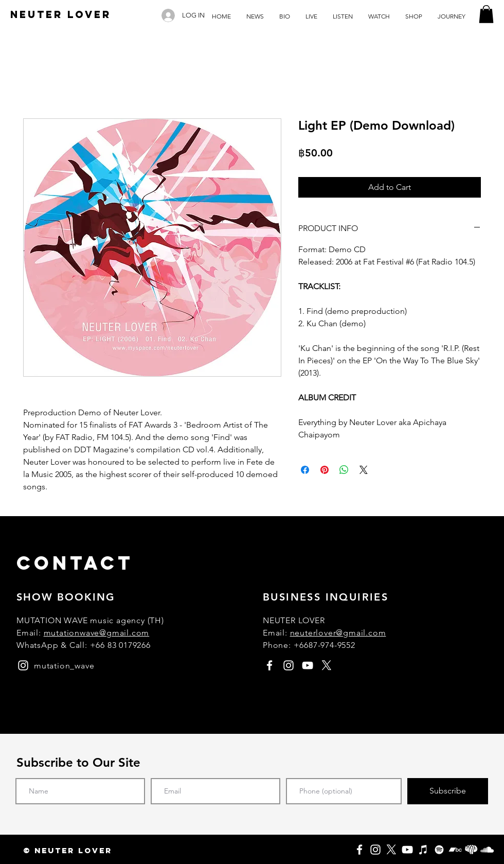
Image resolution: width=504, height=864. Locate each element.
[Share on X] (364, 470)
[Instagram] (375, 850)
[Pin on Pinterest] (325, 470)
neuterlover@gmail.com (338, 633)
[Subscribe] (448, 791)
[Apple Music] (423, 850)
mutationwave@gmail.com (97, 633)
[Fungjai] (471, 850)
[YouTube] (407, 850)
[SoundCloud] (487, 850)
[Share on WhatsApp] (344, 470)
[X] (391, 850)
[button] (486, 14)
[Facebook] (359, 850)
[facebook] (269, 665)
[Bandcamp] (455, 850)
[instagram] (23, 665)
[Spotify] (439, 850)
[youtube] (308, 665)
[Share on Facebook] (305, 470)
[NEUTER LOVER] (61, 15)
